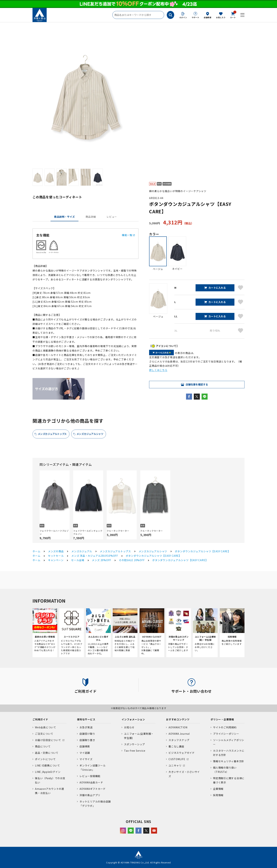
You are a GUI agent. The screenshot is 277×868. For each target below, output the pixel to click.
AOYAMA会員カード (91, 782)
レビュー (112, 217)
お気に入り (221, 17)
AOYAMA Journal (179, 734)
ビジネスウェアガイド (182, 753)
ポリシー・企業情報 (222, 719)
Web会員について (46, 727)
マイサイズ (86, 759)
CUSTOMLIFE (177, 759)
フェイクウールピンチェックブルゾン (88, 532)
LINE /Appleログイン (48, 772)
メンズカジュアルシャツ (90, 434)
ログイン (183, 17)
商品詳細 (91, 217)
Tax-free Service (135, 751)
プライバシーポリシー (226, 734)
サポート (195, 17)
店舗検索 (208, 17)
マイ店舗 (85, 753)
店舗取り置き (87, 740)
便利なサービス (86, 719)
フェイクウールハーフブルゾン (54, 532)
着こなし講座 (176, 746)
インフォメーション (133, 719)
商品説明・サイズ (64, 217)
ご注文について (44, 734)
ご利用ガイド (40, 719)
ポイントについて (45, 759)
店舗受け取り (87, 734)
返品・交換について (47, 753)
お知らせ (129, 727)
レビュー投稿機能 (90, 776)
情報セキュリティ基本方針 (229, 761)
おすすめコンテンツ (178, 719)
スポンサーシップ (134, 744)
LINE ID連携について (48, 765)
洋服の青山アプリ (90, 795)
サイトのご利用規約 (225, 727)
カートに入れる (217, 288)
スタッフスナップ (179, 740)
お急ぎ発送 (86, 727)
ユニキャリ (175, 765)
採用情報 (218, 795)
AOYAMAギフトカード (93, 789)
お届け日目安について (48, 740)
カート (233, 15)
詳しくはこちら (158, 370)
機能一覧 (128, 235)
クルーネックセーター (118, 531)
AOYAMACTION (178, 727)
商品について (43, 746)
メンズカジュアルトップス (52, 434)
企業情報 (218, 789)
